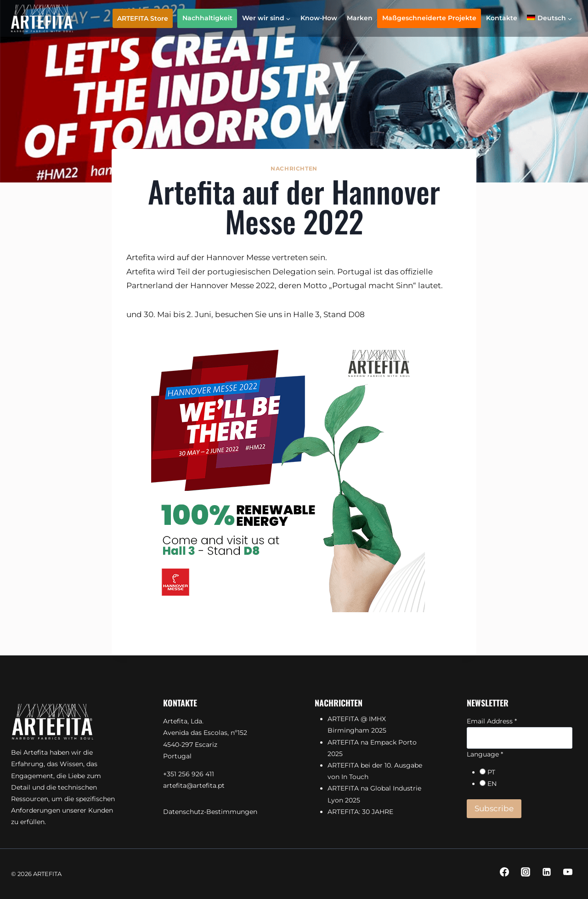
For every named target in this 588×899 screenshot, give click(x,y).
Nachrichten (294, 168)
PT (491, 772)
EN (492, 784)
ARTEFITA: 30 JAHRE (360, 812)
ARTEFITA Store (143, 18)
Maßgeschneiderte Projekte (429, 18)
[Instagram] (526, 872)
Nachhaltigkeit (207, 18)
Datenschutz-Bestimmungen (210, 812)
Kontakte (502, 18)
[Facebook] (504, 872)
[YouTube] (568, 872)
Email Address (492, 721)
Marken (360, 18)
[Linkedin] (547, 872)
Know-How (319, 18)
